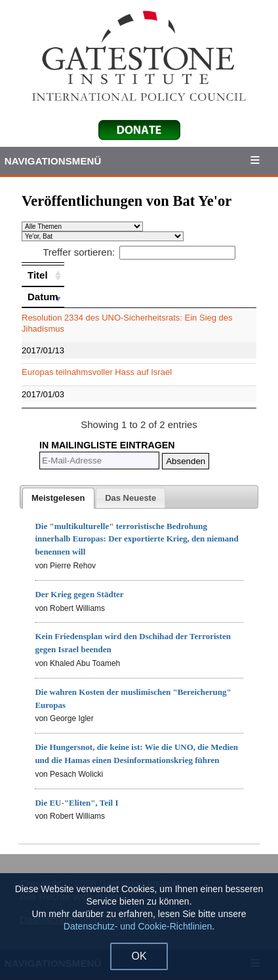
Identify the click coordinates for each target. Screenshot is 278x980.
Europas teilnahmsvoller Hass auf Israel (97, 372)
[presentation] (58, 498)
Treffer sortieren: (139, 252)
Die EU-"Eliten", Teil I (76, 803)
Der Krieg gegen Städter (79, 594)
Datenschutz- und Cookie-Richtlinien (138, 926)
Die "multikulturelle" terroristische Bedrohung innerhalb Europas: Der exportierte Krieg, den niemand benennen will (136, 539)
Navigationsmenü (53, 161)
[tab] (58, 498)
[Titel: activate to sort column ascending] (43, 275)
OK (139, 956)
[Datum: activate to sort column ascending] (43, 297)
